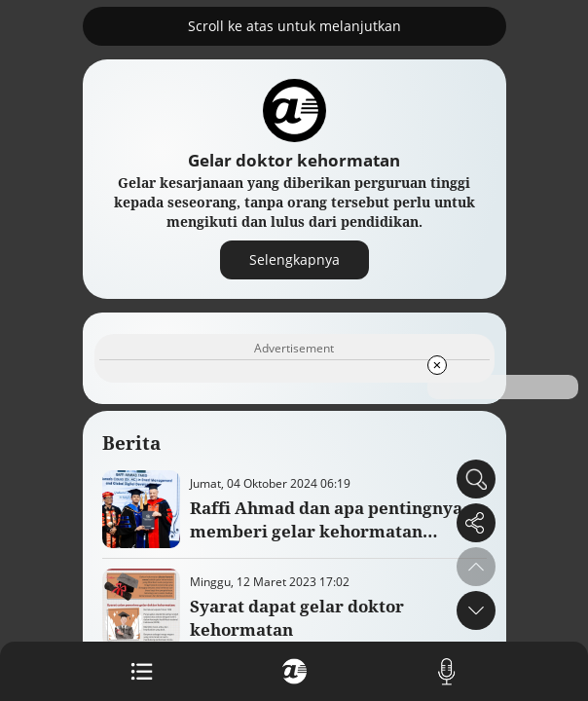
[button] (476, 610)
